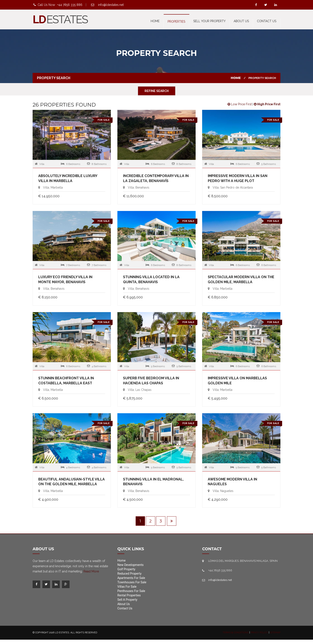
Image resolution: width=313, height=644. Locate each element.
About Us (241, 21)
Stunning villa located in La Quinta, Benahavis (151, 279)
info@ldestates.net (111, 5)
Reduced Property (129, 574)
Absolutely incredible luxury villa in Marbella (68, 178)
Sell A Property (127, 600)
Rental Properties (129, 595)
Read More (91, 571)
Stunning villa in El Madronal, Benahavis (153, 482)
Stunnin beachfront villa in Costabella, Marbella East (66, 381)
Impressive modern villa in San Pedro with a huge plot (238, 178)
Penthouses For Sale (131, 591)
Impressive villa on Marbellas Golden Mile (237, 381)
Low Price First (240, 104)
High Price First (267, 104)
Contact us (267, 21)
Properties (176, 22)
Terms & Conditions (236, 633)
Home (155, 21)
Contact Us (125, 608)
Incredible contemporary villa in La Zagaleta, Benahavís (156, 178)
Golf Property (126, 569)
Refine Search (157, 91)
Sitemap (275, 633)
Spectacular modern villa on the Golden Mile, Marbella (241, 279)
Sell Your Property (209, 21)
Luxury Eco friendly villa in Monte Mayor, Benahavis (65, 279)
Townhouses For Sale (132, 582)
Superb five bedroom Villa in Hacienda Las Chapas (151, 381)
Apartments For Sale (131, 578)
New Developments (131, 565)
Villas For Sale (127, 587)
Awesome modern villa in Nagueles (232, 482)
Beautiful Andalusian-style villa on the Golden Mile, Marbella (72, 482)
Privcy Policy (259, 633)
